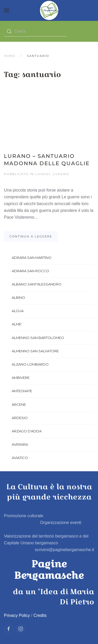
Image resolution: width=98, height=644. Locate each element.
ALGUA (18, 311)
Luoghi (43, 174)
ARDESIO (20, 418)
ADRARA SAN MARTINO (32, 258)
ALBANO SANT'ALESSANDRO (37, 284)
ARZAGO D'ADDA (27, 431)
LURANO (61, 174)
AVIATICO (20, 458)
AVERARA (20, 444)
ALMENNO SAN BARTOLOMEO (38, 338)
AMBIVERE (21, 378)
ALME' (17, 324)
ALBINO (18, 297)
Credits (40, 615)
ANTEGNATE (22, 391)
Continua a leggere (31, 236)
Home (10, 56)
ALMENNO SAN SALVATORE (35, 351)
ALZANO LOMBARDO (30, 364)
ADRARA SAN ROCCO (30, 271)
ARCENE (19, 404)
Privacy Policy (17, 615)
